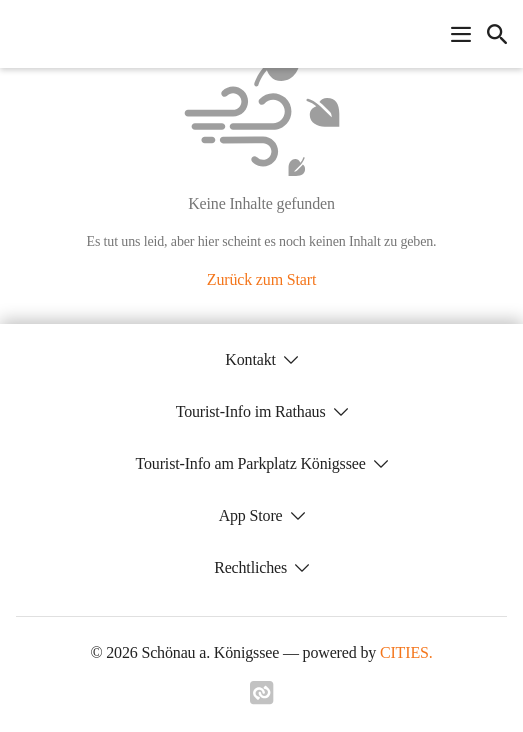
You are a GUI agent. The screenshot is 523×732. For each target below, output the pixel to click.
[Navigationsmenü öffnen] (461, 34)
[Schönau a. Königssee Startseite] (22, 34)
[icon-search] (497, 34)
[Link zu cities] (262, 699)
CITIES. (406, 652)
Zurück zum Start (261, 279)
